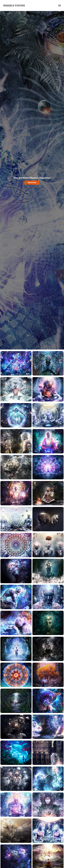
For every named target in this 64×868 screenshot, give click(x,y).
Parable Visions (14, 5)
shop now (32, 183)
